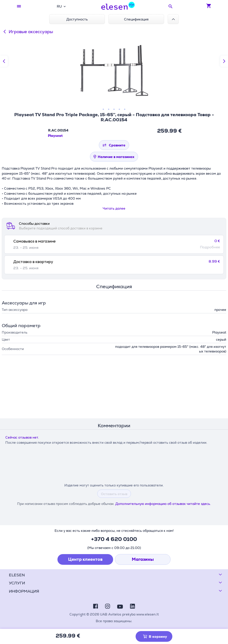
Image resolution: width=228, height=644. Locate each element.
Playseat (55, 136)
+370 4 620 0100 (114, 539)
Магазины (143, 559)
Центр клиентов (85, 559)
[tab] (114, 244)
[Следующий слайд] (224, 61)
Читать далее (114, 208)
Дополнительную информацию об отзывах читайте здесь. (163, 504)
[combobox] (61, 6)
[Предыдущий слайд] (4, 61)
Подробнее (210, 247)
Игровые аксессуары (27, 32)
